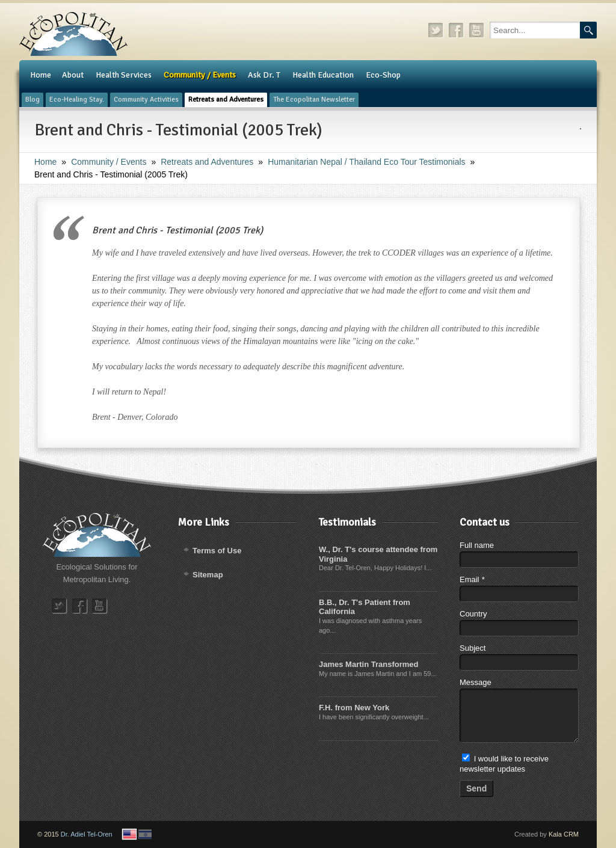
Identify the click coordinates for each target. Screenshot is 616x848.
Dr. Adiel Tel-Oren (87, 834)
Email (472, 579)
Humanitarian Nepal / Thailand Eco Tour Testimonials (366, 162)
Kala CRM (564, 834)
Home (45, 162)
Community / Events (109, 162)
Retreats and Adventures (207, 162)
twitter (436, 30)
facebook (457, 30)
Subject (473, 648)
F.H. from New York (354, 708)
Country (473, 614)
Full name (477, 545)
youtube (477, 30)
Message (476, 682)
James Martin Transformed (368, 664)
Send (476, 788)
